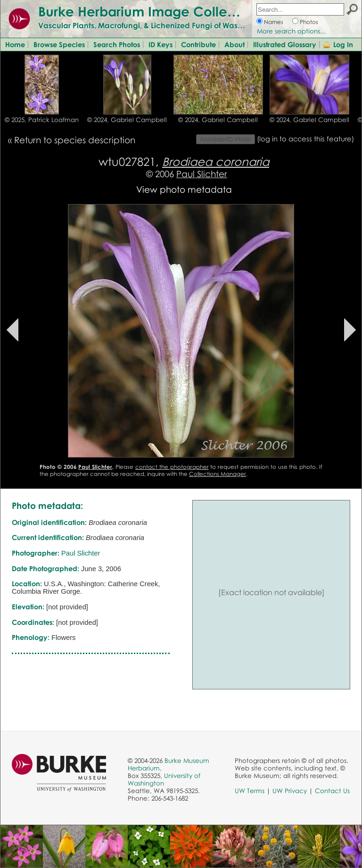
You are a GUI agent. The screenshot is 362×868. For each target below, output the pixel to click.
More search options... (291, 31)
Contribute (198, 44)
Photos (309, 22)
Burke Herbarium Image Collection (149, 11)
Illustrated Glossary (285, 44)
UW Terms (250, 791)
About (234, 44)
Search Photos (117, 44)
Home (15, 44)
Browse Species (59, 44)
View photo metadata (184, 189)
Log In (343, 44)
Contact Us (332, 791)
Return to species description (75, 140)
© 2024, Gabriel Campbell (127, 120)
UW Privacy (290, 791)
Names (274, 22)
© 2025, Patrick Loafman (42, 120)
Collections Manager (218, 474)
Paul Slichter (202, 174)
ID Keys (160, 44)
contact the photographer (172, 467)
